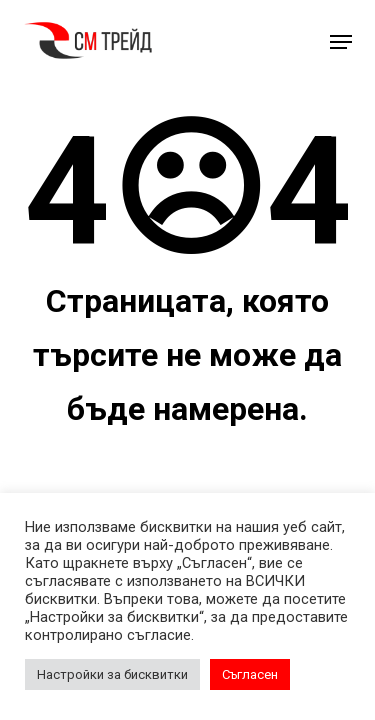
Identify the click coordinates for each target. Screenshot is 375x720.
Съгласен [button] (250, 674)
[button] (341, 42)
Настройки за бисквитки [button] (112, 674)
